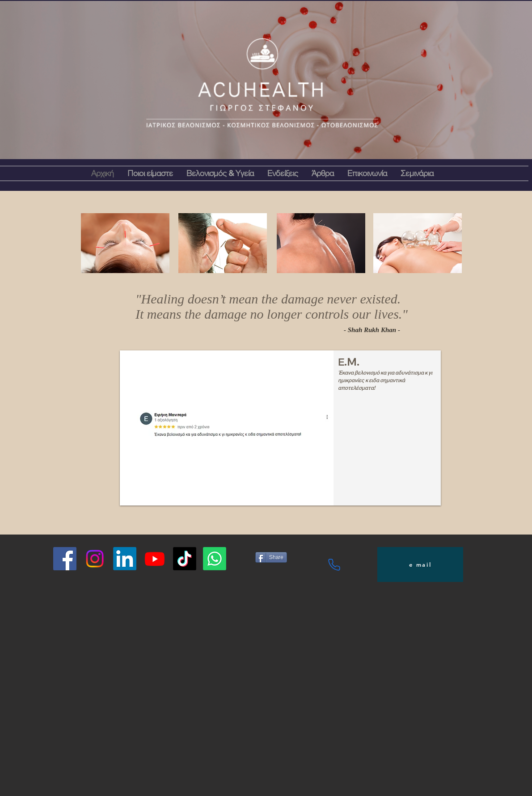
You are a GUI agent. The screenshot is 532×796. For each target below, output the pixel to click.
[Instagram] (95, 559)
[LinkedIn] (125, 559)
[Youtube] (155, 559)
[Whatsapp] (215, 559)
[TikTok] (185, 559)
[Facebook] (65, 559)
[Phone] (334, 564)
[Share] (271, 557)
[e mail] (420, 564)
